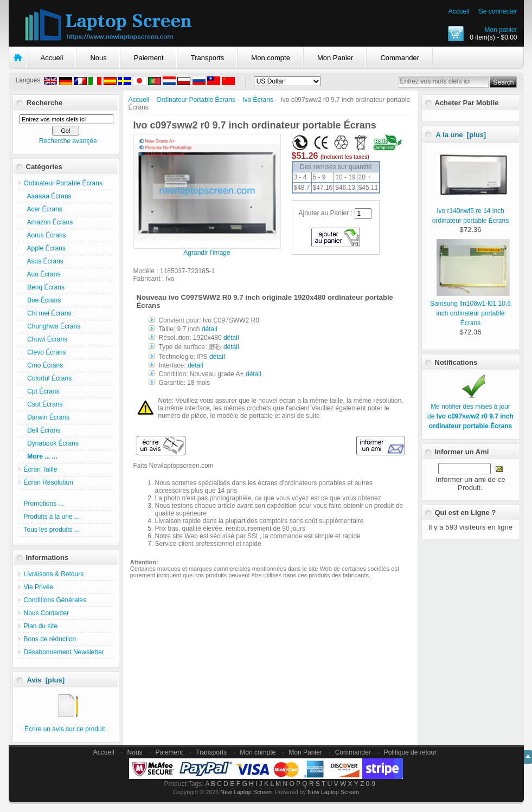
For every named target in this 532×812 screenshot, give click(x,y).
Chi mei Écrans (48, 313)
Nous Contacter (46, 613)
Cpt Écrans (42, 391)
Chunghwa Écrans (52, 326)
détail (210, 329)
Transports (208, 58)
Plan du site (41, 626)
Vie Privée (39, 587)
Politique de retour (410, 752)
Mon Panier (335, 58)
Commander (400, 58)
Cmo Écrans (44, 365)
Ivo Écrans (258, 100)
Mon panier (501, 30)
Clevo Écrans (45, 352)
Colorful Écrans (48, 378)
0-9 (371, 784)
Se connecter (498, 11)
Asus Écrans (44, 261)
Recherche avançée (68, 141)
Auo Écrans (42, 274)
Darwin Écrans (47, 417)
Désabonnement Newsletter (64, 652)
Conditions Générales (55, 600)
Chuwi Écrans (46, 339)
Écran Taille (41, 469)
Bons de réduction (50, 639)
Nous (98, 58)
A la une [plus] (461, 135)
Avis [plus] (46, 680)
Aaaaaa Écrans (48, 196)
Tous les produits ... (52, 530)
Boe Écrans (43, 300)
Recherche (44, 103)
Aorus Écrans (45, 235)
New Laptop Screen (246, 792)
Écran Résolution (49, 482)
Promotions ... (44, 504)
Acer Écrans (43, 209)
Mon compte (271, 58)
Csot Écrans (43, 404)
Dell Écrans (42, 430)
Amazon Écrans (49, 222)
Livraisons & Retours (54, 574)
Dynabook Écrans (51, 443)
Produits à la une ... (52, 517)
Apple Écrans (45, 248)
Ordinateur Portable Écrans (196, 100)
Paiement (149, 58)
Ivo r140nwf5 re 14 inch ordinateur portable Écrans (471, 211)
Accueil (459, 11)
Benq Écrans (44, 287)
